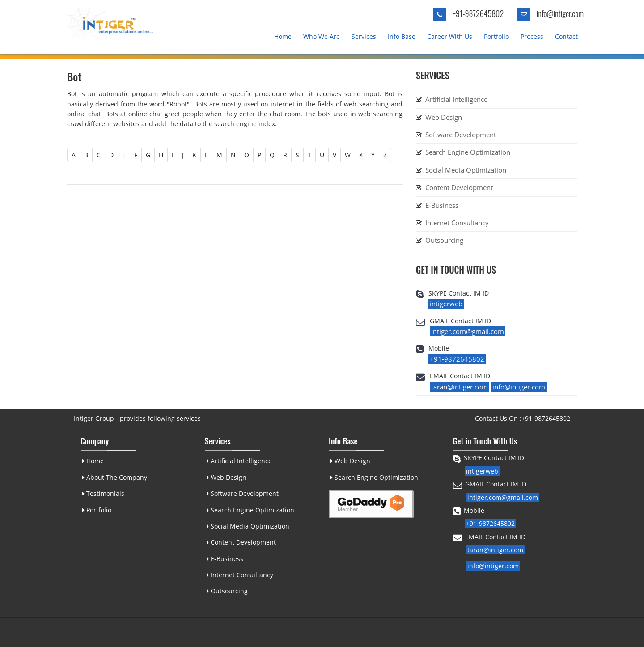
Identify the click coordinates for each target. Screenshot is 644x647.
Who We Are (322, 36)
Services (364, 36)
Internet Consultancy (457, 223)
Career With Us (450, 36)
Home (283, 36)
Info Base (402, 36)
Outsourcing (444, 240)
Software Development (461, 135)
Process (532, 36)
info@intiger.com (560, 13)
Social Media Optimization (466, 170)
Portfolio (496, 36)
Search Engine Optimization (468, 152)
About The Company (114, 477)
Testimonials (103, 493)
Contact (566, 36)
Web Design (444, 117)
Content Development (459, 187)
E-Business (442, 205)
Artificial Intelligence (456, 99)
